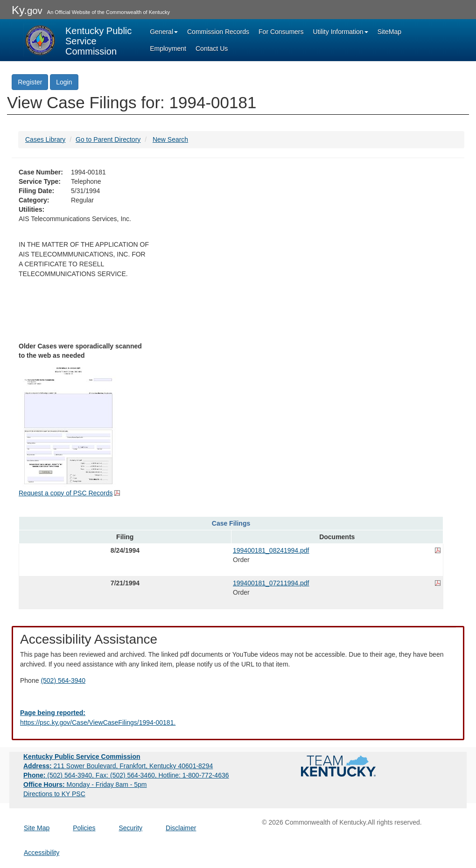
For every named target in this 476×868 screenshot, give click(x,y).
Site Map (37, 828)
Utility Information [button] (341, 32)
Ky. (27, 10)
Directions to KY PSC (54, 794)
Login (64, 82)
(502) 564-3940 (63, 681)
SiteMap (389, 32)
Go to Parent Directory (108, 139)
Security (131, 828)
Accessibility (42, 853)
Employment (168, 49)
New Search (170, 139)
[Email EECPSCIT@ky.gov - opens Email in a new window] (238, 718)
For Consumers (281, 32)
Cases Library (45, 139)
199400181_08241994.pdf (271, 550)
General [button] (164, 32)
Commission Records (218, 32)
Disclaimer (181, 828)
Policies (84, 828)
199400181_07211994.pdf (271, 583)
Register (30, 82)
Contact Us (212, 49)
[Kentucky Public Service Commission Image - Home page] (78, 40)
